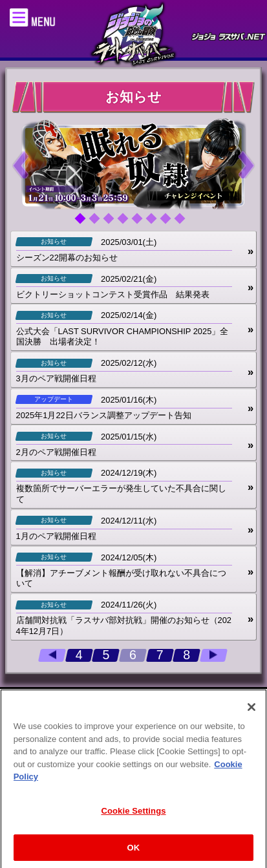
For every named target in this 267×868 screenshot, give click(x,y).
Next (246, 164)
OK (134, 853)
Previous (21, 164)
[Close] (251, 713)
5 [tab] (142, 223)
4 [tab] (127, 223)
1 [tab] (85, 223)
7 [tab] (170, 223)
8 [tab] (184, 223)
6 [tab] (156, 223)
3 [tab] (113, 223)
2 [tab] (99, 223)
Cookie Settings (133, 817)
